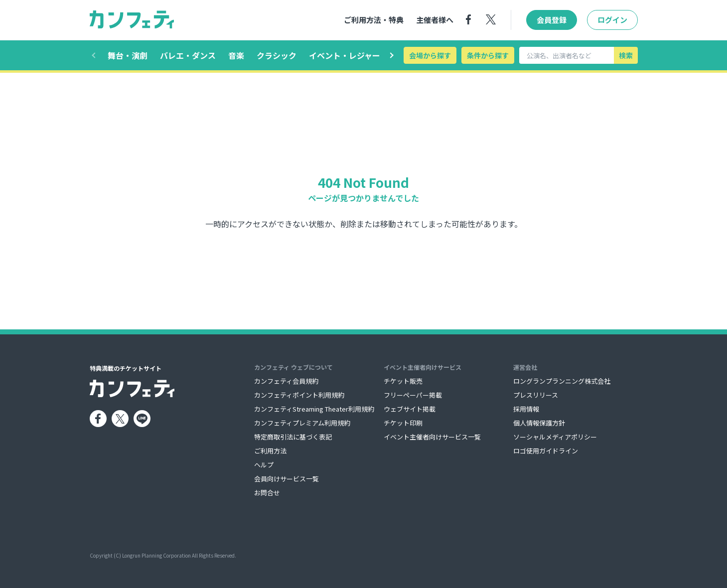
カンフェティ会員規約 (286, 381)
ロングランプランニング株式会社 (562, 381)
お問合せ (267, 493)
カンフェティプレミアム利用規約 (302, 423)
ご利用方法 (270, 451)
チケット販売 (403, 381)
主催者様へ (435, 20)
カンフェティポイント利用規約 (299, 395)
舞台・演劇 (128, 55)
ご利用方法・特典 (374, 20)
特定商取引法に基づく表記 (293, 437)
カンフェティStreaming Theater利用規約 (314, 409)
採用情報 (526, 409)
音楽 (236, 55)
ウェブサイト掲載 (410, 409)
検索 (626, 55)
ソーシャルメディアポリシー (555, 437)
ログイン (612, 20)
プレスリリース (536, 395)
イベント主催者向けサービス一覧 (432, 437)
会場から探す (430, 55)
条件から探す (488, 55)
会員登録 (552, 20)
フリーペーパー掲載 (413, 395)
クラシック (277, 55)
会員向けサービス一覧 (287, 479)
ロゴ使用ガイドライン (546, 451)
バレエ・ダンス (188, 55)
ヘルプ (264, 465)
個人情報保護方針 (539, 423)
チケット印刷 (403, 423)
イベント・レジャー (345, 55)
